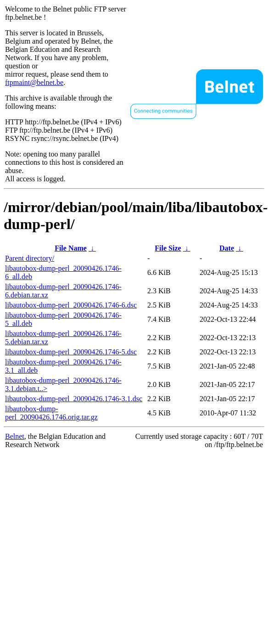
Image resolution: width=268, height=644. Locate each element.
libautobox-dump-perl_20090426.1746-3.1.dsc (74, 399)
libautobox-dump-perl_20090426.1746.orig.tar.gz (51, 413)
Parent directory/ (30, 258)
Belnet (15, 436)
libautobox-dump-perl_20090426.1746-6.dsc (71, 305)
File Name (71, 248)
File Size (168, 248)
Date (227, 248)
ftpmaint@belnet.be (34, 82)
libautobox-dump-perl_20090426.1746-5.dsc (71, 352)
